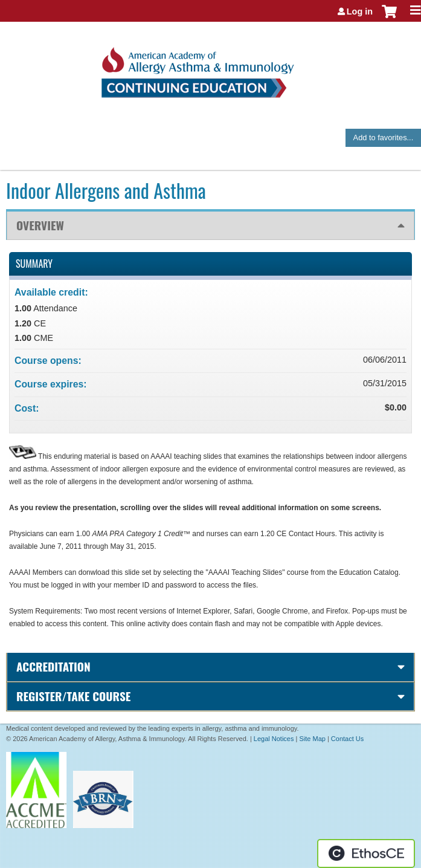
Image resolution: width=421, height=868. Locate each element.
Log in (360, 11)
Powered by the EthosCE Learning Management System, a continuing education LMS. (366, 853)
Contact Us (347, 739)
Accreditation (53, 666)
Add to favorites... (384, 138)
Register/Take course (73, 696)
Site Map (312, 739)
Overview (40, 225)
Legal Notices (274, 739)
